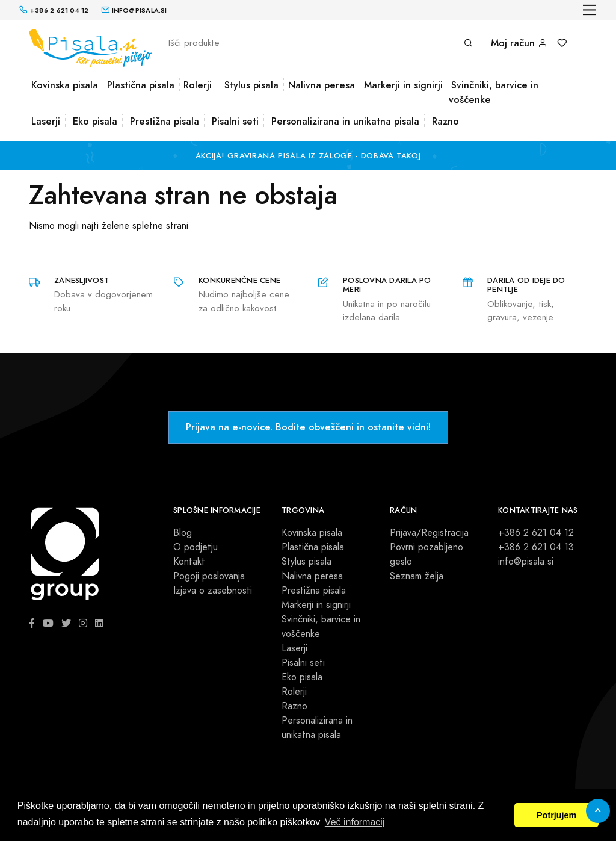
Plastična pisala (141, 85)
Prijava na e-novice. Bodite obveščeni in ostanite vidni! (308, 427)
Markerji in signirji (403, 85)
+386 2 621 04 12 (536, 533)
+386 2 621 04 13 (536, 547)
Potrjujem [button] (556, 815)
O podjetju (196, 547)
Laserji (46, 121)
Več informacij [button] (355, 822)
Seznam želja (417, 576)
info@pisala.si (526, 562)
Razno (445, 121)
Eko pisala (95, 121)
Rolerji (198, 85)
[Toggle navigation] (590, 10)
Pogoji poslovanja (209, 576)
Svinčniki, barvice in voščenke (494, 92)
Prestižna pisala (165, 121)
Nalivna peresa (322, 85)
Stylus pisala (251, 85)
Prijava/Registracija (429, 533)
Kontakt (189, 562)
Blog (183, 533)
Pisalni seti (235, 121)
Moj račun (519, 43)
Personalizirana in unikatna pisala (345, 121)
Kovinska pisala (65, 85)
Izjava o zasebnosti (213, 591)
